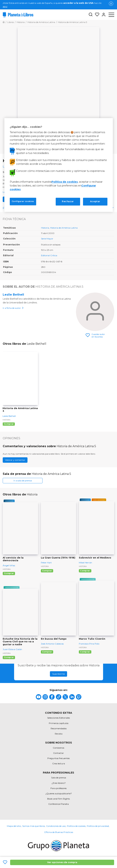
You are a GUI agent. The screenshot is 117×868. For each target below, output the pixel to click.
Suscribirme (58, 674)
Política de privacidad (98, 826)
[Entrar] (103, 15)
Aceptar (95, 202)
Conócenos (58, 748)
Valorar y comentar (15, 460)
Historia (45, 228)
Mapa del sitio (14, 826)
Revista (59, 734)
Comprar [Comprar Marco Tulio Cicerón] (85, 652)
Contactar (58, 753)
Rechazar (68, 202)
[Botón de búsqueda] (91, 15)
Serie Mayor (47, 239)
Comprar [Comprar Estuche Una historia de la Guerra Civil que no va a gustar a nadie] (9, 657)
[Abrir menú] (111, 15)
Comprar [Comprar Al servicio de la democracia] (9, 573)
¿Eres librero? (59, 783)
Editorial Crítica (49, 255)
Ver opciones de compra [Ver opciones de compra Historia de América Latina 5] (62, 862)
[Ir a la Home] (4, 22)
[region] (59, 165)
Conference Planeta (58, 804)
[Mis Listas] (96, 15)
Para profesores (58, 788)
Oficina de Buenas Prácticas (59, 832)
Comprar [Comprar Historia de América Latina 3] (9, 424)
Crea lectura (59, 763)
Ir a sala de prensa (23, 481)
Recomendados (59, 728)
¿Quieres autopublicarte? (59, 793)
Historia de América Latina (64, 228)
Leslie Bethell (13, 295)
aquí (5, 6)
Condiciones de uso (56, 826)
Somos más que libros (34, 826)
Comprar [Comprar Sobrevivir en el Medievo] (85, 571)
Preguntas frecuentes (58, 758)
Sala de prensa (59, 778)
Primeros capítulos (59, 723)
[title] (39, 697)
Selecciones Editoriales (58, 718)
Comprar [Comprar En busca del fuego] (47, 652)
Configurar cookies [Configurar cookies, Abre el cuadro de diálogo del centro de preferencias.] (23, 201)
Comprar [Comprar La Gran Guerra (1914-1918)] (47, 571)
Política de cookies (76, 826)
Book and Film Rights (58, 799)
